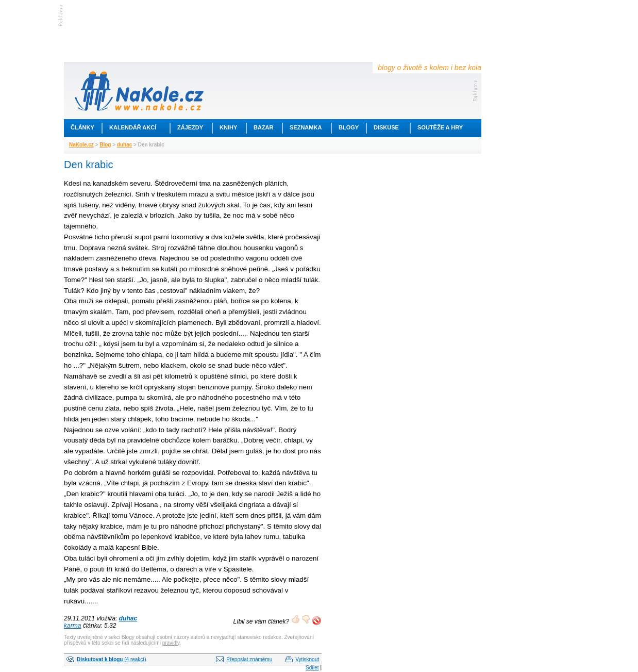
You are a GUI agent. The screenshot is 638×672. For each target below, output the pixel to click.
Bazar (264, 127)
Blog (105, 145)
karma (72, 626)
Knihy (228, 127)
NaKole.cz (81, 145)
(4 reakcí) (111, 659)
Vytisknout (307, 659)
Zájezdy (190, 127)
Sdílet (312, 668)
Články (82, 127)
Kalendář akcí (133, 127)
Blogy (349, 127)
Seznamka (306, 127)
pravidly (171, 643)
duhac (124, 145)
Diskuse (386, 127)
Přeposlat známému (249, 659)
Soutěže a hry (440, 127)
